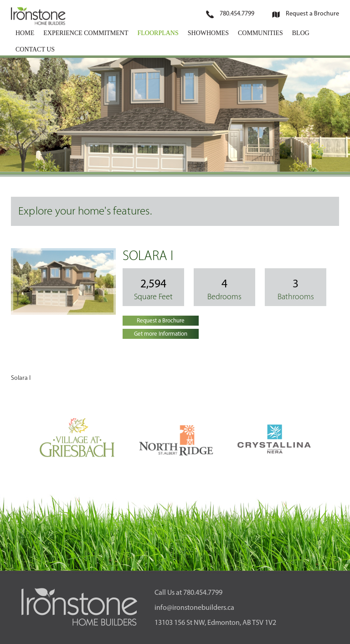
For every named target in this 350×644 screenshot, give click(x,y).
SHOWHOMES (208, 33)
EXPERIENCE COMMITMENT (86, 33)
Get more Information (161, 334)
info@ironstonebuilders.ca (194, 608)
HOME (25, 33)
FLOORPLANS (158, 33)
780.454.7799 (237, 14)
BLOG (301, 33)
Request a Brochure (312, 14)
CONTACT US (35, 49)
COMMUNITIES (260, 33)
